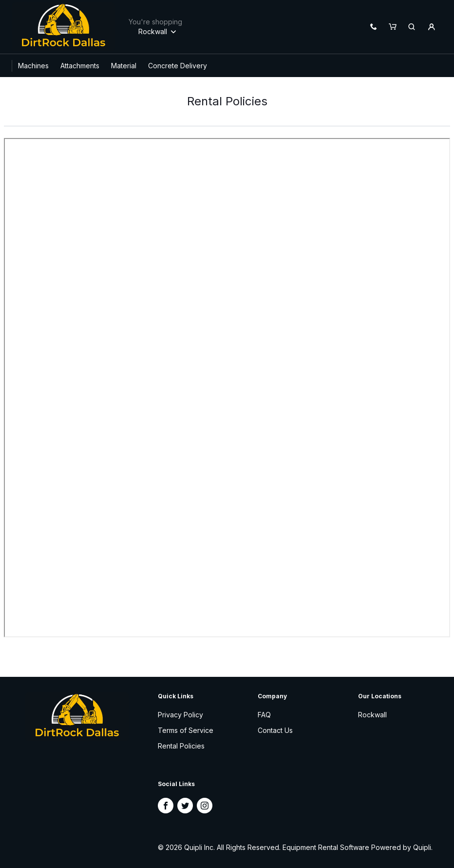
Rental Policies (181, 746)
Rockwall (372, 715)
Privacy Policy (180, 715)
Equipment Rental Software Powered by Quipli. (358, 847)
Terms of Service (186, 730)
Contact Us (275, 730)
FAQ (264, 715)
